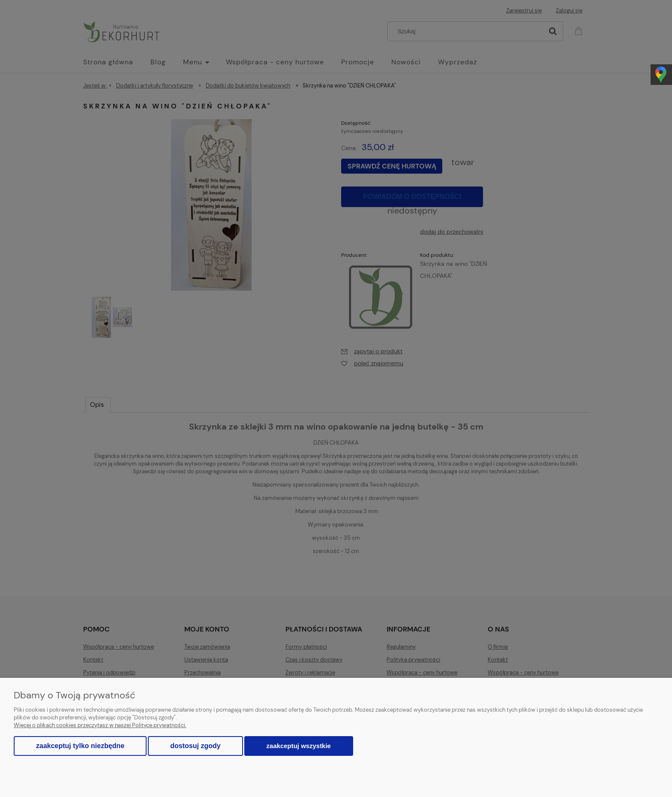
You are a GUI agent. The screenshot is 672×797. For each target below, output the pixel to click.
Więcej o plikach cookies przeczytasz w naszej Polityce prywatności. (100, 725)
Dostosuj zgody (195, 746)
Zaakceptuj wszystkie (299, 746)
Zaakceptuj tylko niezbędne (80, 746)
